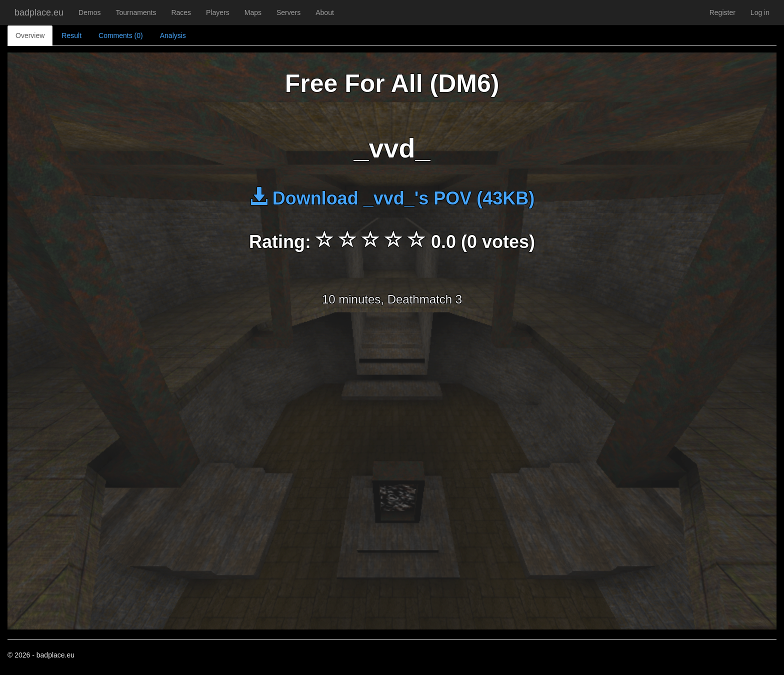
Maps (253, 12)
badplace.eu (39, 12)
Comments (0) (121, 35)
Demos (89, 12)
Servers (288, 12)
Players (218, 12)
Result (71, 35)
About (325, 12)
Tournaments (136, 12)
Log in (760, 12)
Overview (30, 35)
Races (181, 12)
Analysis (173, 35)
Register (722, 12)
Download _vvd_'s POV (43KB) (392, 198)
